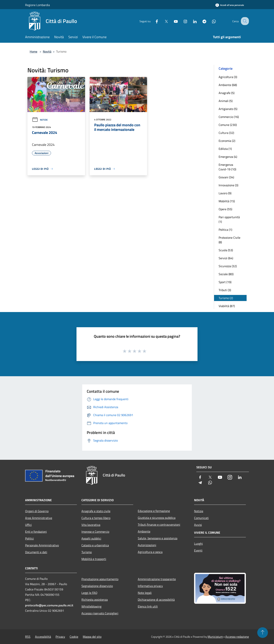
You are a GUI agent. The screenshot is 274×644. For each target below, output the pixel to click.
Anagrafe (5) (227, 93)
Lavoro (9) (225, 193)
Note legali (145, 593)
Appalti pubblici (91, 538)
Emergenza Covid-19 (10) (227, 167)
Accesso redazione (237, 637)
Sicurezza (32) (228, 266)
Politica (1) (225, 230)
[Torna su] (263, 633)
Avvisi (198, 525)
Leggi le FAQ (89, 593)
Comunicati (201, 518)
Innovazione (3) (228, 185)
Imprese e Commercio (95, 532)
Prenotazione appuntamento (100, 579)
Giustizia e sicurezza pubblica (157, 518)
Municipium (215, 637)
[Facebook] (153, 21)
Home (33, 51)
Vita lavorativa (91, 525)
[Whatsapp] (210, 21)
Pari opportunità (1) (229, 219)
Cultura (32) (226, 133)
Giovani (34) (226, 177)
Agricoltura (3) (228, 77)
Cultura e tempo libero (96, 518)
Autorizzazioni (147, 545)
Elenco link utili (148, 606)
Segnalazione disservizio (97, 586)
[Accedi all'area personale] (230, 5)
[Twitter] (163, 21)
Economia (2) (227, 141)
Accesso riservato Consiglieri (100, 613)
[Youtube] (172, 21)
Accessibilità (43, 637)
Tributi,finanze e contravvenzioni (159, 525)
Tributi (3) (225, 290)
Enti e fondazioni (36, 532)
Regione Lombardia (37, 5)
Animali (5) (226, 101)
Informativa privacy (150, 586)
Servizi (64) (226, 258)
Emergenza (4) (228, 157)
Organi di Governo (37, 511)
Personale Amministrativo (42, 545)
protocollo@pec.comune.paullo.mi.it (49, 605)
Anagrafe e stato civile (96, 511)
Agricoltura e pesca (150, 552)
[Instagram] (182, 21)
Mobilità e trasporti (94, 559)
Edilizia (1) (225, 149)
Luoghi (198, 544)
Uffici (28, 525)
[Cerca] (244, 21)
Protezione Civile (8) (229, 240)
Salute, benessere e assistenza (158, 538)
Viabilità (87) (227, 306)
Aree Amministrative (39, 518)
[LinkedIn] (191, 21)
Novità (47, 51)
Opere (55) (225, 209)
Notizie (40, 120)
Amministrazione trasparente (157, 579)
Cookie (74, 637)
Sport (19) (225, 282)
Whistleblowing (91, 606)
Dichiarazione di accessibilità (156, 600)
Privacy (60, 637)
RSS (28, 637)
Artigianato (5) (228, 109)
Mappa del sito (92, 637)
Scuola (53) (226, 250)
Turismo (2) (226, 298)
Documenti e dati (36, 552)
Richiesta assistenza (95, 600)
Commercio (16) (229, 117)
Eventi (198, 550)
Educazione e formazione (154, 511)
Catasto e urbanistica (95, 545)
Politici (29, 538)
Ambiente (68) (228, 85)
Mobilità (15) (227, 201)
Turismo (87, 552)
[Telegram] (201, 21)
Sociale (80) (226, 274)
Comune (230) (228, 125)
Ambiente (144, 531)
